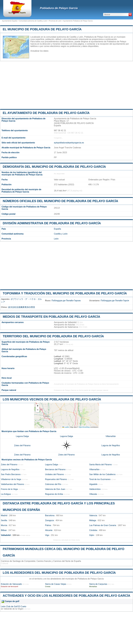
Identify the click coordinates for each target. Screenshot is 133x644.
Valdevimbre (95, 489)
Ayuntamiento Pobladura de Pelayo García (78, 21)
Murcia (4, 525)
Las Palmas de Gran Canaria (103, 525)
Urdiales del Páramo (54, 474)
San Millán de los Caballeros (102, 474)
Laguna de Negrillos (111, 445)
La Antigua (6, 494)
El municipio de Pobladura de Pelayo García (42, 29)
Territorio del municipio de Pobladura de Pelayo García (53, 336)
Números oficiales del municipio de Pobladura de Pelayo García (60, 201)
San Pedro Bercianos (11, 474)
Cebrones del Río (53, 484)
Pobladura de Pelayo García (59, 8)
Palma (48, 525)
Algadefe (93, 484)
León (56, 239)
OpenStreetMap (84, 427)
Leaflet (66, 427)
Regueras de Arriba (54, 494)
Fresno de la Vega (9, 489)
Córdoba (93, 530)
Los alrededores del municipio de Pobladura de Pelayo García (59, 573)
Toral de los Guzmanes (100, 479)
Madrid (4, 515)
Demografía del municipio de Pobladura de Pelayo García (54, 167)
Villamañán (111, 436)
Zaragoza (49, 520)
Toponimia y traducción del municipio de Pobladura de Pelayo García (65, 293)
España (57, 229)
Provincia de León (55, 21)
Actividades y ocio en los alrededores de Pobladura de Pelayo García (66, 596)
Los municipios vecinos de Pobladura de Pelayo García (52, 399)
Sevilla (4, 520)
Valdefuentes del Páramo (12, 484)
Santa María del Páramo (100, 465)
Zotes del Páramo (22, 445)
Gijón (92, 535)
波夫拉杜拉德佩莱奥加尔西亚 (22, 307)
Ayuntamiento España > (10, 21)
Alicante (49, 530)
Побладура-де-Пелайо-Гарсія (115, 301)
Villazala (93, 494)
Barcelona (50, 515)
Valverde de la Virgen (14, 609)
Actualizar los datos (39, 51)
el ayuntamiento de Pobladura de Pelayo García (46, 113)
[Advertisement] (66, 85)
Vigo (47, 535)
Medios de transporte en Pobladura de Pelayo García (51, 317)
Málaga (93, 520)
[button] (38, 406)
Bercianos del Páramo (55, 469)
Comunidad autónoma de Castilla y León (33, 21)
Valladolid (6, 535)
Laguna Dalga (22, 436)
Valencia (93, 515)
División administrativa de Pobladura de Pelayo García (52, 223)
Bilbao (4, 530)
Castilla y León (61, 234)
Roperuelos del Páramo (56, 479)
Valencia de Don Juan (55, 489)
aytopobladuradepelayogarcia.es (69, 143)
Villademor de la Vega (11, 479)
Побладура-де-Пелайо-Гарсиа (66, 301)
